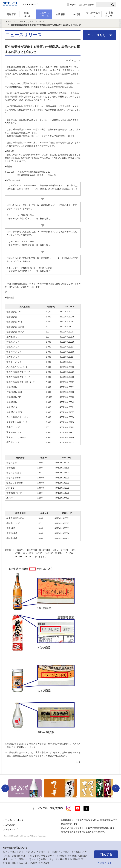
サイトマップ (11, 829)
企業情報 (60, 14)
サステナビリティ (93, 14)
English (73, 5)
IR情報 (77, 14)
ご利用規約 (10, 825)
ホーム (9, 21)
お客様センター (110, 14)
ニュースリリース (44, 14)
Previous (5, 788)
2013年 (42, 21)
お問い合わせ (88, 5)
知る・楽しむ (28, 14)
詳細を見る (106, 863)
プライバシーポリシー (15, 820)
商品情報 (11, 14)
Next (116, 788)
